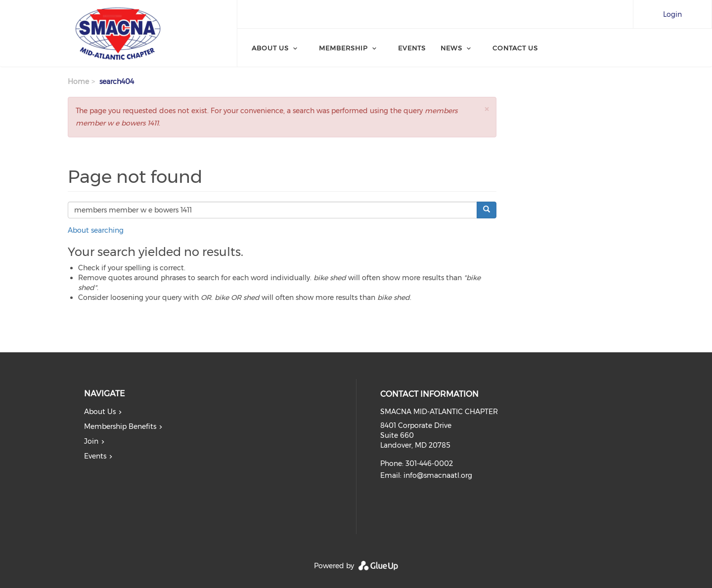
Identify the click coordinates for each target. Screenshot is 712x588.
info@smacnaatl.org (438, 475)
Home (78, 82)
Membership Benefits (120, 426)
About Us (270, 48)
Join (91, 441)
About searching (96, 230)
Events (412, 48)
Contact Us (515, 48)
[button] (487, 109)
